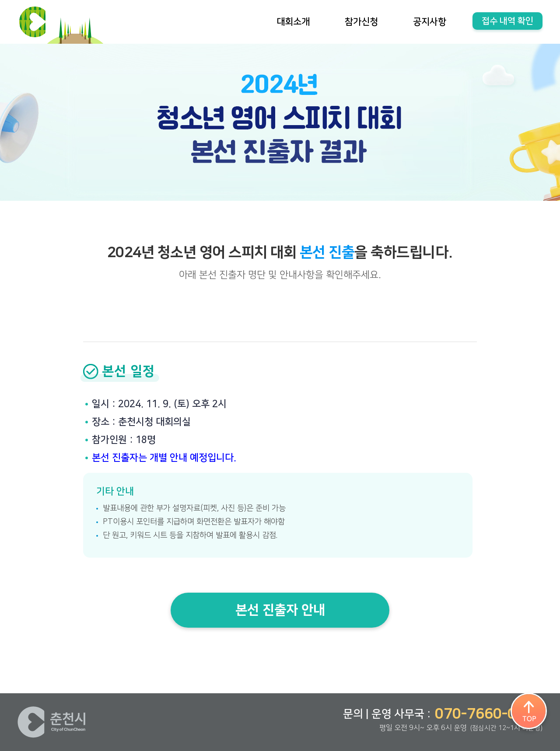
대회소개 (293, 22)
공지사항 (430, 22)
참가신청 (361, 22)
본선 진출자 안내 (280, 610)
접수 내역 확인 (507, 21)
